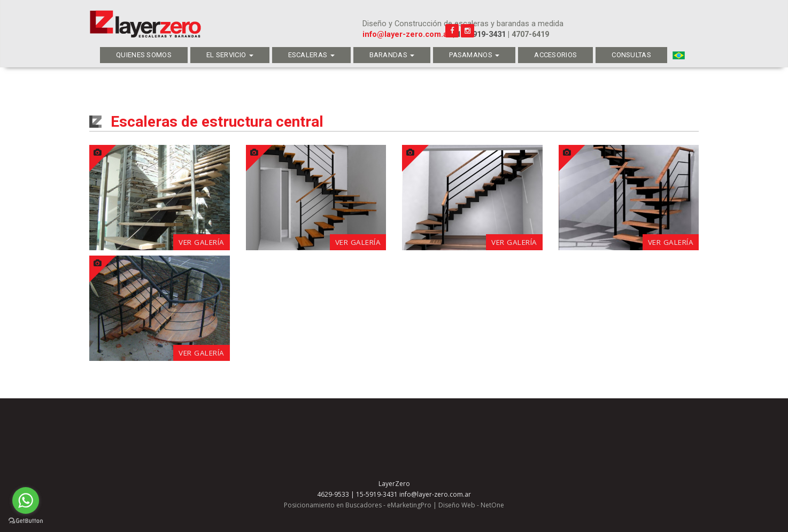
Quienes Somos (144, 55)
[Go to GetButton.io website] (26, 521)
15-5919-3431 (481, 34)
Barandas (392, 55)
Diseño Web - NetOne (471, 505)
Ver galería (202, 242)
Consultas (631, 55)
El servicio (230, 55)
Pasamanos (474, 55)
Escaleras (311, 55)
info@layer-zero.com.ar (407, 34)
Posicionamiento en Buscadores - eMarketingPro (358, 505)
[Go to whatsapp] (26, 500)
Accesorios (555, 55)
